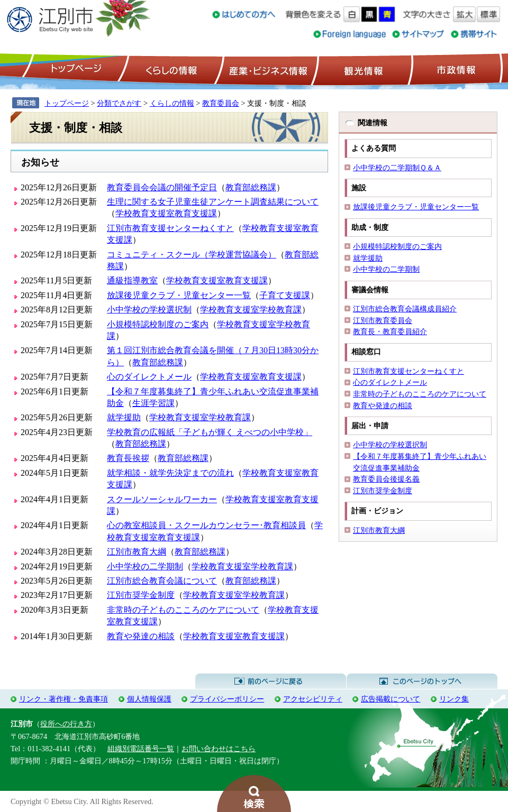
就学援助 (124, 417)
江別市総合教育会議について (162, 581)
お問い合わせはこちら (219, 749)
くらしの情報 (170, 69)
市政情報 (455, 69)
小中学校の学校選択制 (149, 310)
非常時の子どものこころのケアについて (183, 610)
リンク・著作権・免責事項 (63, 699)
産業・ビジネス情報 (266, 69)
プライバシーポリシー (227, 699)
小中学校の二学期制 (145, 566)
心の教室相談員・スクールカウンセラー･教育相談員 (206, 525)
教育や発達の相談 (141, 636)
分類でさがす (119, 103)
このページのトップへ (422, 681)
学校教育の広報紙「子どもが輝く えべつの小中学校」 (210, 432)
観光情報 (362, 69)
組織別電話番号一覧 (141, 749)
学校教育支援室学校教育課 (251, 310)
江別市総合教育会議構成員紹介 (405, 309)
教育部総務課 (251, 187)
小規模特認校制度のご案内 (158, 324)
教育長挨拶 (128, 458)
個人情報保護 (149, 699)
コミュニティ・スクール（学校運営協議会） (192, 255)
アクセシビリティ (313, 699)
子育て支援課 (285, 295)
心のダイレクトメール (149, 377)
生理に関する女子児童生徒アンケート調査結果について (213, 202)
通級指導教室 (132, 280)
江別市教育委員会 (383, 320)
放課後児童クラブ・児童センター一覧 (179, 295)
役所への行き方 (66, 724)
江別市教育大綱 (137, 552)
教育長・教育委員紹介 (390, 331)
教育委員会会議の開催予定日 (162, 187)
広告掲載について (391, 699)
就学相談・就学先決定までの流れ (170, 473)
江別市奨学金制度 (141, 595)
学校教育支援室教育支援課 (166, 213)
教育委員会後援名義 (386, 479)
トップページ (75, 69)
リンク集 (454, 699)
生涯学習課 (153, 403)
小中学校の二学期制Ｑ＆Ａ (397, 168)
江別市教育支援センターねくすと (170, 228)
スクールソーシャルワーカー (162, 499)
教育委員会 (221, 103)
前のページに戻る (271, 681)
